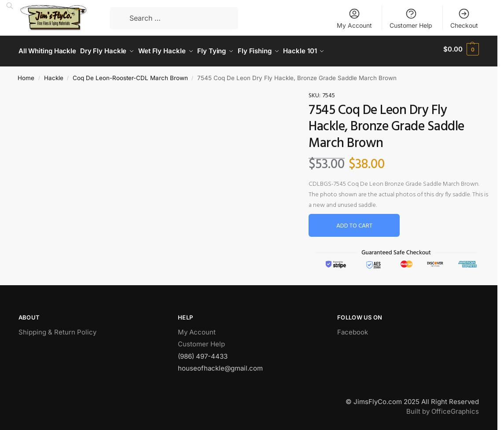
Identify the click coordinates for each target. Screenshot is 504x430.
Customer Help (411, 18)
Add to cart (354, 222)
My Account (354, 18)
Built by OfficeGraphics (443, 408)
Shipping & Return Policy (57, 328)
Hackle (54, 74)
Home (26, 74)
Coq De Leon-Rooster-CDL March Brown (130, 74)
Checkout (464, 18)
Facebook (353, 328)
